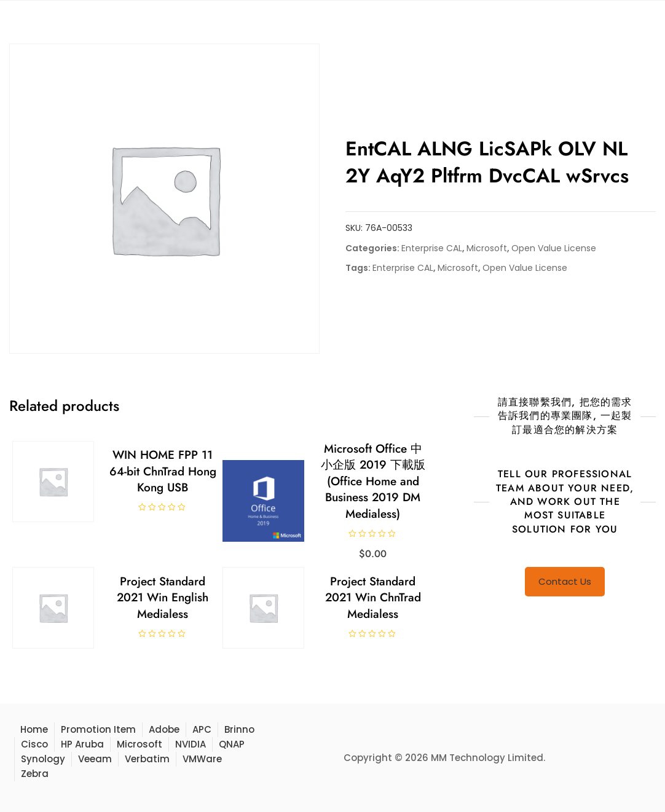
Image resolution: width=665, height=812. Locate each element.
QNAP (232, 744)
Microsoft (487, 248)
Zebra (35, 774)
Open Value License (554, 248)
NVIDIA (191, 744)
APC (202, 729)
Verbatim (147, 759)
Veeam (95, 759)
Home (34, 729)
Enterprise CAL (432, 248)
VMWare (202, 759)
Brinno (239, 729)
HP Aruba (82, 744)
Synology (43, 759)
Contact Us (565, 581)
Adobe (164, 729)
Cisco (34, 744)
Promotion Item (98, 729)
